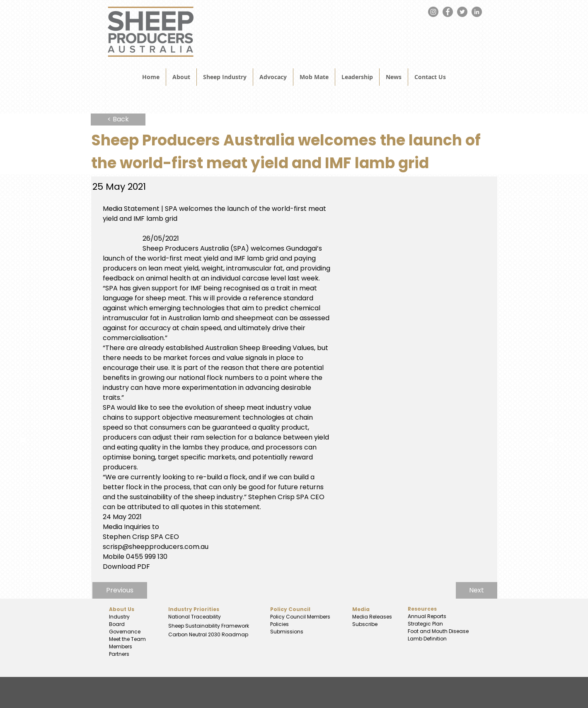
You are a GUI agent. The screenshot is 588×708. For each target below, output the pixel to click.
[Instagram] (433, 12)
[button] (394, 77)
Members (121, 646)
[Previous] (120, 590)
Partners (119, 654)
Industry (119, 617)
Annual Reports (427, 616)
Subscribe (365, 624)
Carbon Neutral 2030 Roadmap (208, 634)
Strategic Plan (425, 624)
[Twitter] (462, 12)
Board (117, 624)
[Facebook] (448, 12)
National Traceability (195, 617)
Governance (125, 632)
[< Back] (118, 120)
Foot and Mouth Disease (438, 631)
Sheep (177, 626)
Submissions (287, 632)
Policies (279, 624)
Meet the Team (127, 639)
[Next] (477, 590)
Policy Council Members (300, 617)
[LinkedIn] (477, 12)
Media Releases (372, 617)
